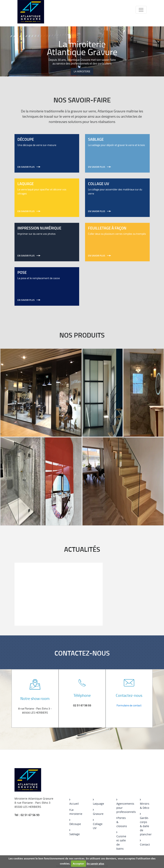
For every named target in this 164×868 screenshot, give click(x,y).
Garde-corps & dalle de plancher (146, 825)
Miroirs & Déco (145, 804)
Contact (145, 843)
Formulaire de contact (129, 705)
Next (142, 51)
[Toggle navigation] (141, 10)
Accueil (74, 802)
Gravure (98, 812)
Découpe (75, 823)
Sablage (75, 833)
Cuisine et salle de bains (121, 841)
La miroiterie (82, 71)
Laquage (98, 802)
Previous (22, 51)
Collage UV (98, 825)
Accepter (79, 864)
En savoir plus (95, 864)
